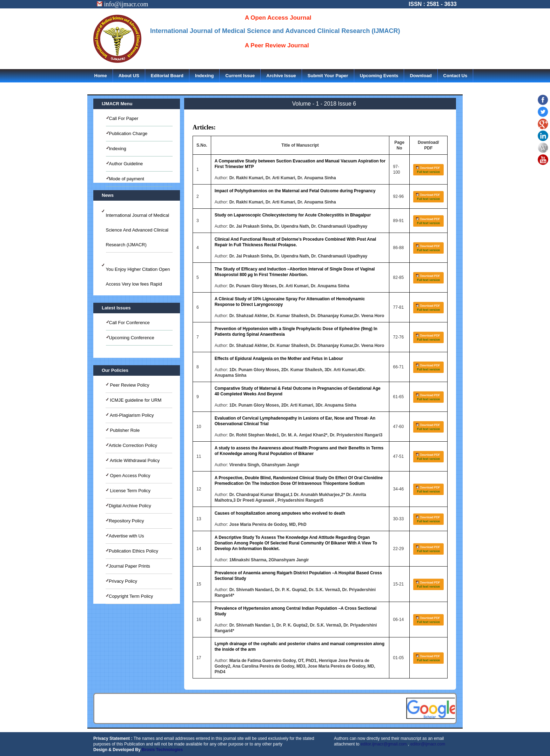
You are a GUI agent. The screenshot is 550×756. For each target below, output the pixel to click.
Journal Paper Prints (129, 566)
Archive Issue (281, 76)
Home (101, 76)
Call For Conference (129, 323)
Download (421, 76)
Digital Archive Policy (130, 506)
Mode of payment (127, 179)
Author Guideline (126, 164)
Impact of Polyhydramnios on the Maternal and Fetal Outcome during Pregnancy (295, 191)
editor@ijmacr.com (428, 744)
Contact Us (455, 76)
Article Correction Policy (133, 445)
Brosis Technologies (162, 750)
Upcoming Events (379, 76)
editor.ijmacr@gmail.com (384, 744)
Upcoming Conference (132, 338)
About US (129, 76)
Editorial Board (167, 76)
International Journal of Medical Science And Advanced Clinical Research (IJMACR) (138, 230)
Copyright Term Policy (131, 596)
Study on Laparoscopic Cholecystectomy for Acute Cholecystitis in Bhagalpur (293, 215)
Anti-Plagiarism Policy (131, 415)
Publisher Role (124, 430)
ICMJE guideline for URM (135, 400)
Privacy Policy (123, 581)
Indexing (204, 76)
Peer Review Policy (129, 385)
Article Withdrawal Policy (134, 460)
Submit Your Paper (328, 76)
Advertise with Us (126, 536)
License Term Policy (130, 491)
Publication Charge (128, 133)
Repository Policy (126, 521)
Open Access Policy (130, 476)
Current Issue (240, 76)
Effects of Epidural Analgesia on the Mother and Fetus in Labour (279, 359)
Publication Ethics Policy (133, 551)
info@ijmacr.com (123, 4)
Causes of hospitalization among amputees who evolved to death (280, 513)
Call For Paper (124, 118)
